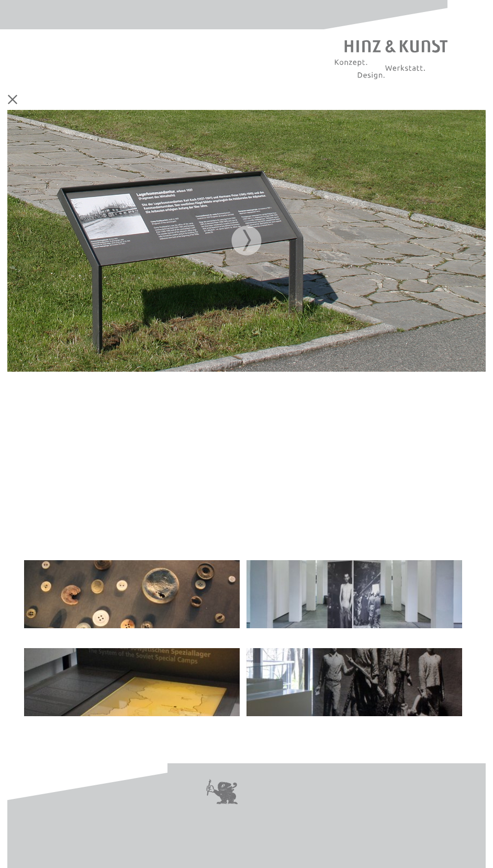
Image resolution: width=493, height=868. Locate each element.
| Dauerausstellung (132, 600)
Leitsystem (213, 100)
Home (35, 100)
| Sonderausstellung (354, 600)
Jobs (256, 798)
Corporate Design (76, 100)
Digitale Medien (262, 100)
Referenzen (309, 100)
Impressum (321, 785)
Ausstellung (126, 100)
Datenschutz (386, 785)
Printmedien (169, 100)
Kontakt (266, 785)
